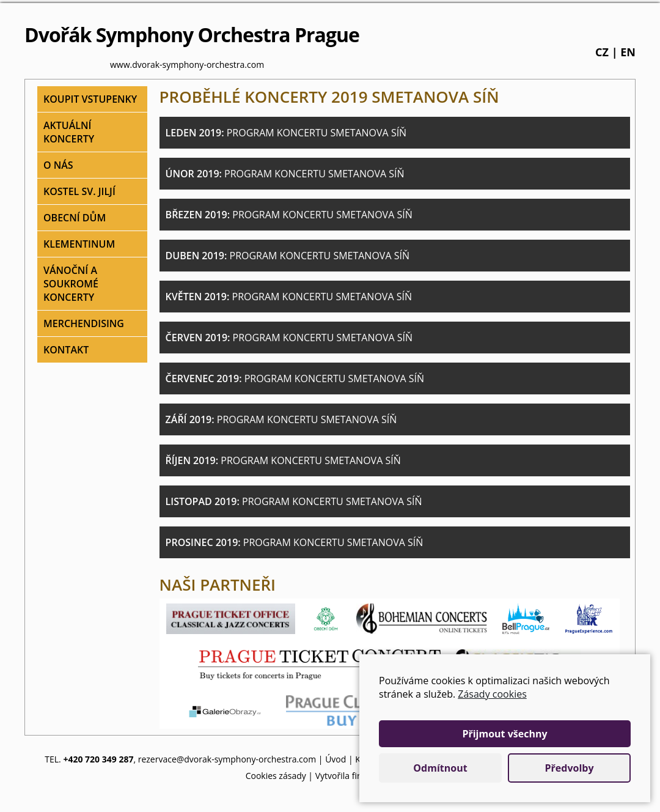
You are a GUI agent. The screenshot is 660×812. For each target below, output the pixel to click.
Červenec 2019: (295, 378)
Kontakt (66, 350)
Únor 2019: (285, 174)
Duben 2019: (288, 256)
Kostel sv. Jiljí (79, 191)
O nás (58, 165)
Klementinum (79, 244)
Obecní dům (75, 218)
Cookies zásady (276, 776)
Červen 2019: (289, 338)
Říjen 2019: (283, 460)
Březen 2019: (289, 215)
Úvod (335, 759)
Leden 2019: (286, 133)
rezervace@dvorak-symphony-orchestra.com (227, 759)
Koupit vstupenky (90, 99)
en (628, 52)
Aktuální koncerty (69, 132)
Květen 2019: (289, 297)
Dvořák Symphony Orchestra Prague (192, 35)
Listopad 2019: (294, 501)
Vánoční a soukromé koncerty (71, 284)
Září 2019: (281, 419)
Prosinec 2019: (295, 542)
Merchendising (84, 323)
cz (602, 52)
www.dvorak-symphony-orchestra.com (187, 65)
